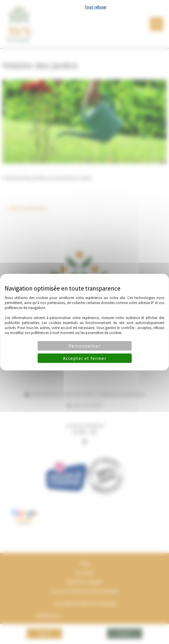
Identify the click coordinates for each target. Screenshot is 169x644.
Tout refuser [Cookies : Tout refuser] (96, 7)
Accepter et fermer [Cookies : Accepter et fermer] (85, 358)
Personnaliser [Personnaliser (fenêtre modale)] (84, 346)
